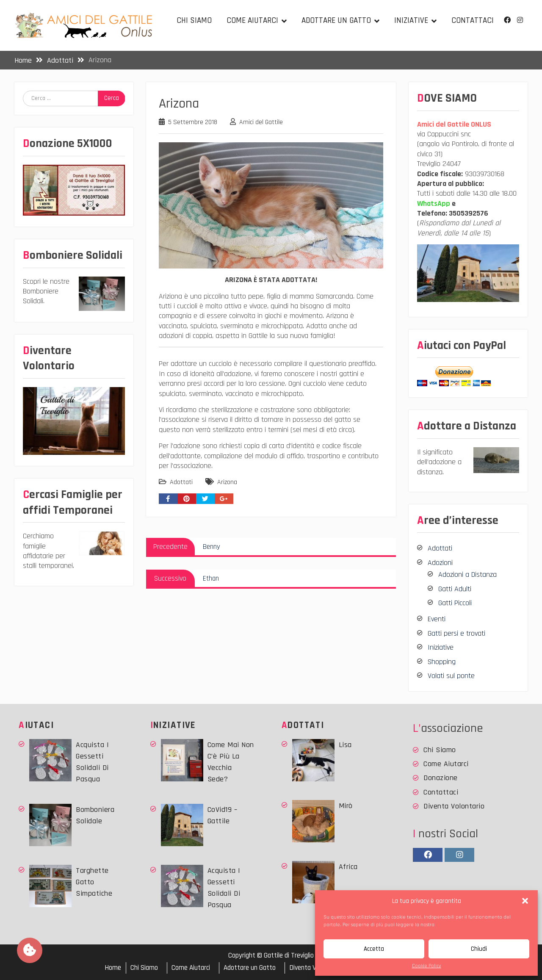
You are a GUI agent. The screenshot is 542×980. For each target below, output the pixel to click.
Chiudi (479, 949)
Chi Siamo (194, 21)
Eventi (437, 619)
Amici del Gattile (261, 122)
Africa (348, 867)
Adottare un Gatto (336, 21)
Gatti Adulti (455, 589)
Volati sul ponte (451, 676)
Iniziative (411, 21)
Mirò (346, 806)
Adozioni (440, 563)
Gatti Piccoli (455, 603)
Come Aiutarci (252, 21)
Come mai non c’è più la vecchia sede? (231, 762)
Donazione (441, 778)
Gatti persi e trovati (456, 633)
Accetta (374, 949)
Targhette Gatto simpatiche (94, 882)
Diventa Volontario (454, 806)
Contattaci (473, 21)
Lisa (345, 745)
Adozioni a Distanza (467, 574)
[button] (525, 901)
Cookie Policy (427, 966)
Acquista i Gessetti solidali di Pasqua (92, 762)
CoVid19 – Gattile (223, 815)
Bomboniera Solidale (95, 815)
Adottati (181, 482)
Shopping (442, 662)
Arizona (227, 482)
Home (113, 968)
